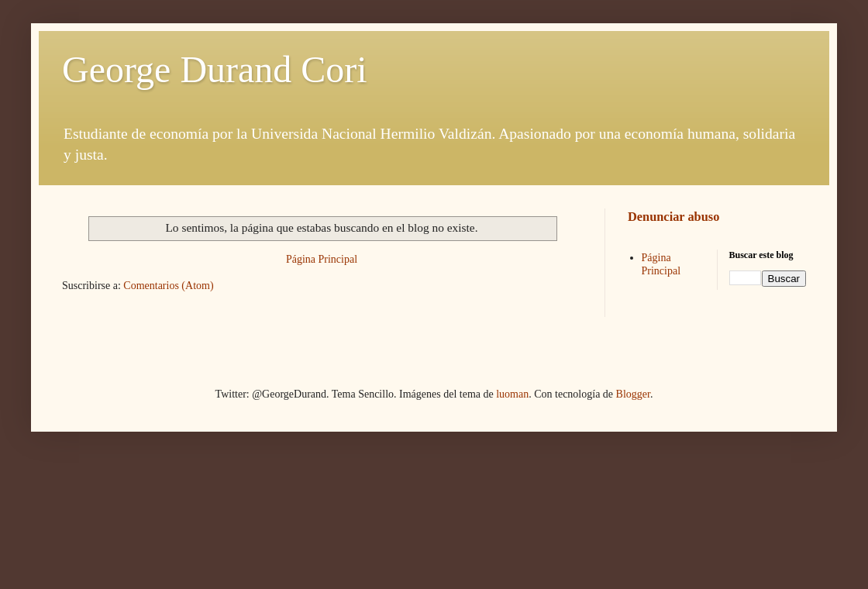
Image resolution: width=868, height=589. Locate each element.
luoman (512, 394)
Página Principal (322, 259)
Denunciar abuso (673, 217)
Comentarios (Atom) (168, 286)
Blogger (633, 394)
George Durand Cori (215, 69)
